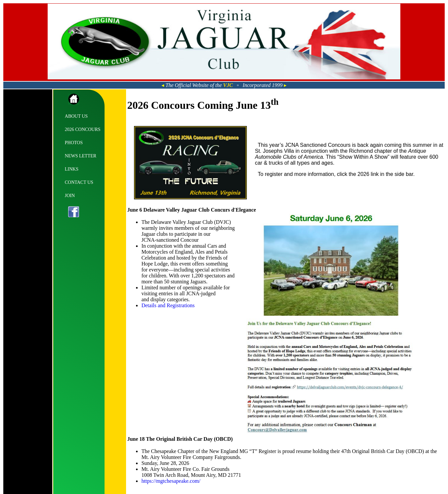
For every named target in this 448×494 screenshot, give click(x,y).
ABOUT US (76, 116)
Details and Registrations (168, 305)
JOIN (70, 196)
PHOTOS (74, 143)
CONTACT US (79, 182)
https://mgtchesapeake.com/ (171, 481)
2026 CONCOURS (83, 129)
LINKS (72, 169)
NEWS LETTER (81, 156)
